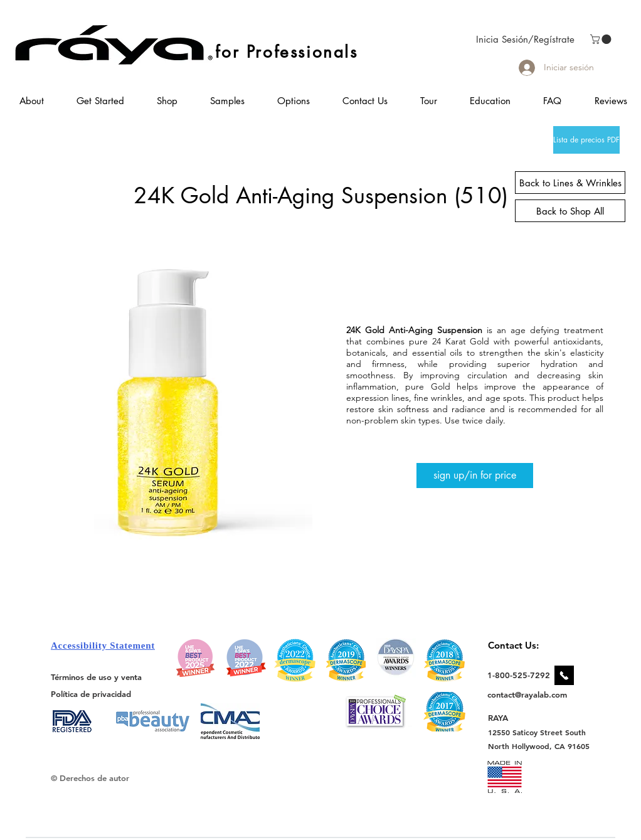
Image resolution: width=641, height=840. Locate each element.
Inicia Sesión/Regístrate (525, 39)
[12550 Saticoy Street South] (537, 732)
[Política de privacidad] (91, 694)
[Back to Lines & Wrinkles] (570, 183)
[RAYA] (505, 718)
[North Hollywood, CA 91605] (539, 746)
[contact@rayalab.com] (529, 694)
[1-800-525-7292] (519, 675)
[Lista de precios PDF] (586, 140)
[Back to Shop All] (570, 211)
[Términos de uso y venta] (96, 677)
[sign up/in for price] (475, 476)
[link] (602, 39)
